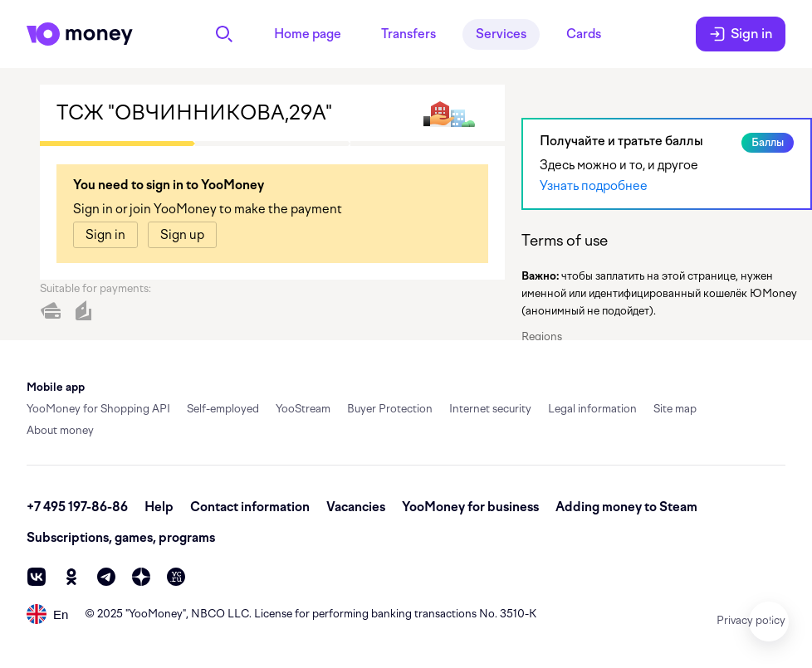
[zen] (141, 577)
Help (159, 507)
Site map (675, 409)
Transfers (408, 34)
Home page (308, 34)
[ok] (71, 577)
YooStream (303, 409)
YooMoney (156, 614)
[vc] (176, 577)
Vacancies (356, 507)
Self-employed (223, 409)
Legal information (592, 409)
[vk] (37, 577)
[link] (105, 235)
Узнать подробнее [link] (594, 186)
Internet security (490, 409)
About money (60, 430)
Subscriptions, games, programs (121, 538)
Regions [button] (542, 336)
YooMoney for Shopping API (98, 409)
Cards (584, 34)
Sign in (741, 34)
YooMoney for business (470, 507)
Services (501, 34)
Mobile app (56, 387)
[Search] (224, 34)
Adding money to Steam (626, 507)
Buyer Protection (390, 409)
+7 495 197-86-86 (77, 507)
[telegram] (106, 577)
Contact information (250, 507)
